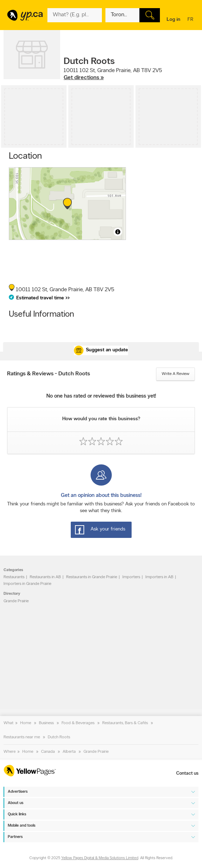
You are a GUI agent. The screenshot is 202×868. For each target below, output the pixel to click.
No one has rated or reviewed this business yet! (101, 396)
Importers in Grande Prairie (27, 584)
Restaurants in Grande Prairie (92, 577)
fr (191, 20)
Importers (131, 577)
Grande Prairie (16, 601)
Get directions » (84, 78)
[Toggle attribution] (118, 232)
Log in (174, 20)
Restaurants (14, 577)
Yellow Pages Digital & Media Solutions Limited (100, 858)
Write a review (175, 374)
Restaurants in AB (45, 577)
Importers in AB (159, 577)
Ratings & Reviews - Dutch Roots (48, 374)
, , (113, 74)
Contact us (187, 773)
